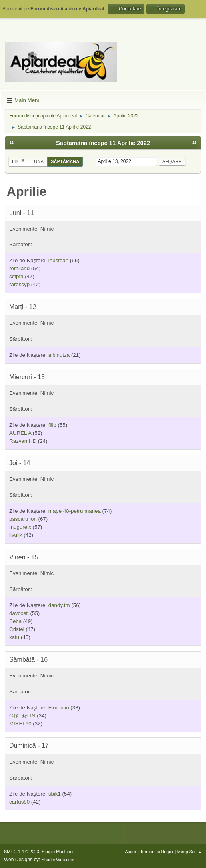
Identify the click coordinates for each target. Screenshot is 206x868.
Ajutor (130, 852)
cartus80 (19, 802)
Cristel (17, 629)
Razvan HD (23, 441)
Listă (18, 161)
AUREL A (20, 433)
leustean (58, 260)
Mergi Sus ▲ (190, 852)
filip (52, 425)
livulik (16, 535)
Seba (15, 621)
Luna (38, 161)
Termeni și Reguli (157, 852)
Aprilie (27, 191)
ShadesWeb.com (58, 860)
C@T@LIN (22, 716)
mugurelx (20, 527)
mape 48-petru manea (75, 511)
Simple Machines (58, 852)
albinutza (59, 355)
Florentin (59, 708)
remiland (19, 268)
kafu (14, 637)
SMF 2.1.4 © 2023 (22, 852)
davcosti (19, 613)
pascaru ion (23, 519)
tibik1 (55, 794)
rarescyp (19, 284)
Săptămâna (65, 161)
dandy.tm (59, 605)
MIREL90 (20, 724)
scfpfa (16, 276)
